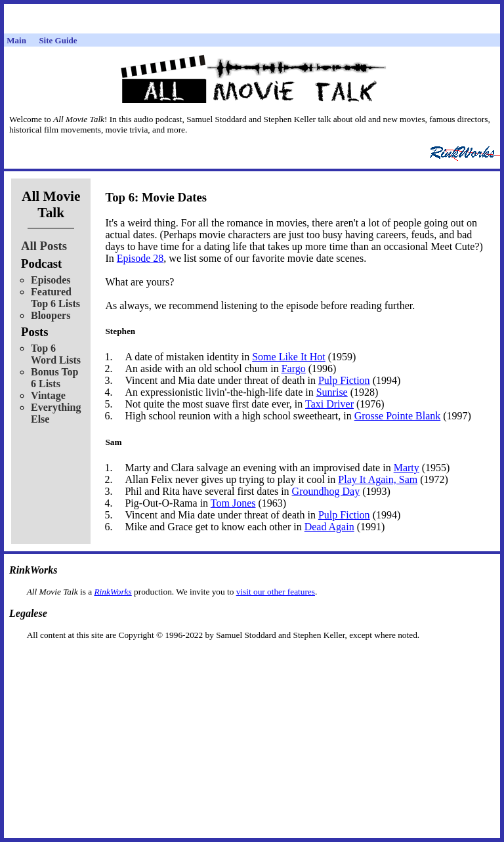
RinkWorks (113, 592)
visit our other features (276, 592)
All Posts (44, 246)
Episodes (51, 280)
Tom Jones (233, 503)
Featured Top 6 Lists (55, 298)
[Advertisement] (252, 661)
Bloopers (51, 315)
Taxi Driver (329, 404)
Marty (407, 468)
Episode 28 (140, 258)
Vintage (48, 395)
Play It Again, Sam (378, 479)
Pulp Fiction (344, 380)
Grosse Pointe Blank (398, 416)
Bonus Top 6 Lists (55, 378)
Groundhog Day (326, 491)
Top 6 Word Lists (56, 354)
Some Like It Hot (289, 357)
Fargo (294, 368)
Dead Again (329, 527)
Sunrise (332, 392)
